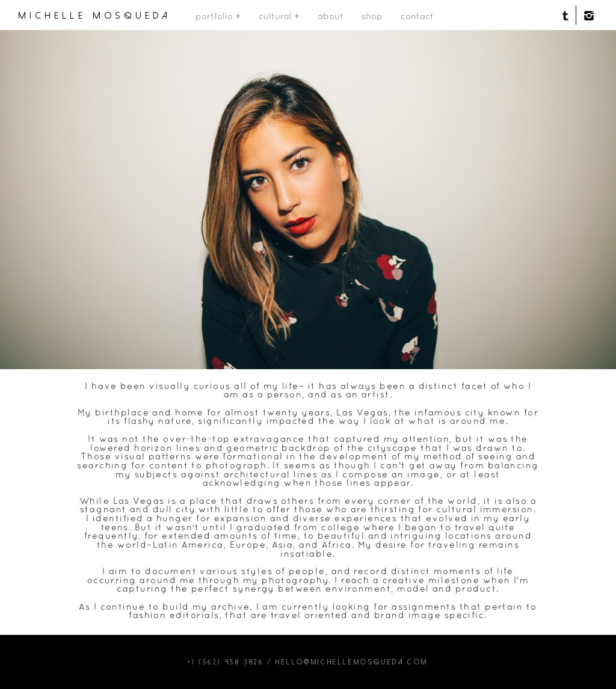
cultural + (279, 16)
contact (417, 16)
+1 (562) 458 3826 (226, 662)
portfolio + (218, 16)
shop (372, 16)
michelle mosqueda (95, 16)
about (331, 16)
